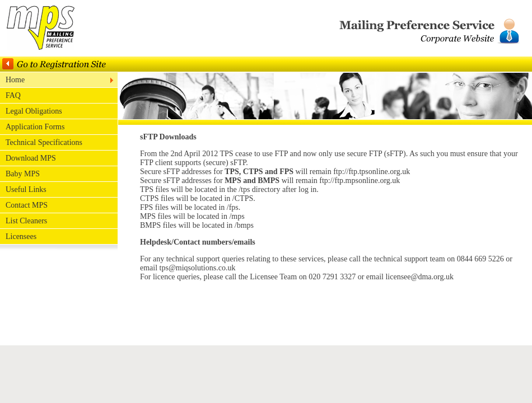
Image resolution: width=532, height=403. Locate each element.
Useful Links (26, 189)
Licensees (21, 236)
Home (15, 80)
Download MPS (31, 158)
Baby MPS (23, 174)
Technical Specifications (44, 142)
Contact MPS (27, 205)
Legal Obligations (34, 111)
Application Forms (35, 127)
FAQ (13, 95)
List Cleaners (26, 221)
